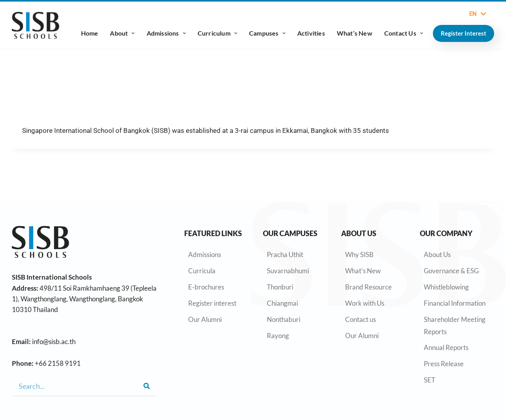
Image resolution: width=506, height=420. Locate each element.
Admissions (166, 33)
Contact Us (404, 33)
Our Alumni (205, 319)
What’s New (355, 33)
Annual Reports (446, 347)
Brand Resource (368, 287)
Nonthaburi (284, 319)
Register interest (212, 303)
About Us (437, 254)
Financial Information (455, 303)
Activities (311, 33)
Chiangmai (282, 303)
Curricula (202, 271)
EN (478, 14)
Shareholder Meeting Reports (455, 325)
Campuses (267, 33)
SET (430, 380)
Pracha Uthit (285, 254)
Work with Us (365, 303)
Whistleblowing (446, 287)
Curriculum (217, 33)
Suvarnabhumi (288, 271)
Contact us (361, 319)
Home (90, 33)
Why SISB (359, 254)
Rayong (278, 336)
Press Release (444, 364)
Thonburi (280, 287)
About (122, 33)
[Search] (147, 386)
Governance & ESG (451, 271)
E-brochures (206, 287)
